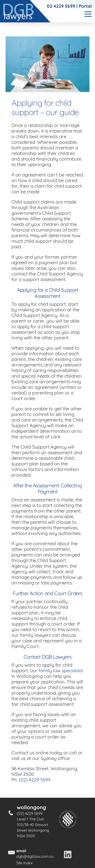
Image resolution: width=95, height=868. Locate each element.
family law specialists (61, 670)
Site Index (25, 863)
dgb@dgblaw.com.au (35, 856)
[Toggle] (88, 14)
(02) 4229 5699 (35, 780)
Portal (85, 6)
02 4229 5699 (61, 6)
